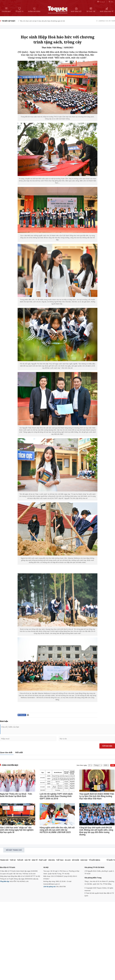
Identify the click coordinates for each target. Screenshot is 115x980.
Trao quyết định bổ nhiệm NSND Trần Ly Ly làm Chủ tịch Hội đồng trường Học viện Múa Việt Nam (97, 796)
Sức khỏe (76, 860)
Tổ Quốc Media (95, 860)
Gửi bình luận (107, 746)
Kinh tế (35, 860)
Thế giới (20, 860)
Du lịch (68, 860)
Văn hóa (52, 860)
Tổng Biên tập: (5, 881)
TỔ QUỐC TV (111, 860)
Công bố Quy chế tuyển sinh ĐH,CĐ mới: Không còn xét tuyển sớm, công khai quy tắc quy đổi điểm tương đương (96, 831)
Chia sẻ (22, 715)
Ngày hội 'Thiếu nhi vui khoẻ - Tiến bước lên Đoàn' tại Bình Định (16, 795)
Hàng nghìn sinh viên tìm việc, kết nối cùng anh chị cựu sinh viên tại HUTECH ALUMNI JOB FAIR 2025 (57, 830)
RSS (111, 2)
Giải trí (28, 860)
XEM (113, 765)
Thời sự (13, 860)
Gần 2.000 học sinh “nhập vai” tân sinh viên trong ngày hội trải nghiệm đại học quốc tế (17, 830)
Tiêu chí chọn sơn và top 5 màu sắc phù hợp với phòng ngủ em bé (42, 21)
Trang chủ (4, 860)
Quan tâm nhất (6, 752)
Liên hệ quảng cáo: (50, 887)
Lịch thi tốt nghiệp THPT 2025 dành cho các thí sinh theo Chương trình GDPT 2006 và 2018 (56, 796)
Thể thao (60, 860)
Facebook (101, 2)
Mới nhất (19, 752)
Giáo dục (84, 860)
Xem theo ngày (82, 765)
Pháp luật (43, 860)
